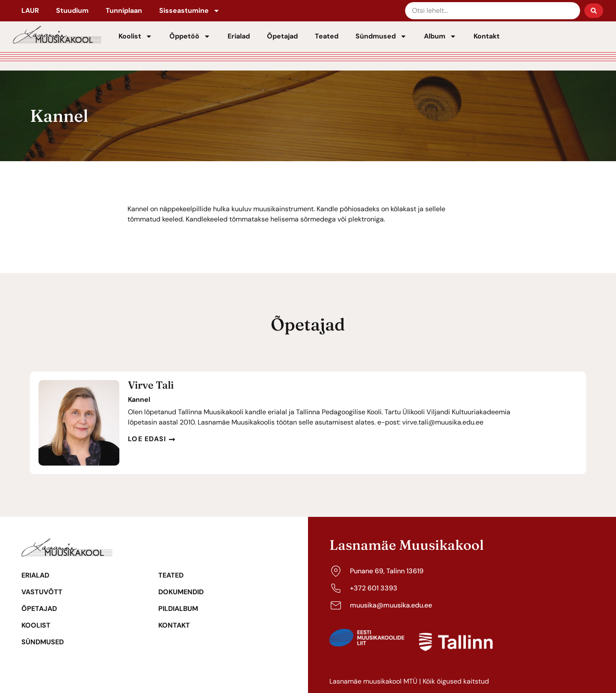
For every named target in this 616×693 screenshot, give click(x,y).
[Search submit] (594, 11)
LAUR (30, 10)
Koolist (135, 36)
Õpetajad (282, 36)
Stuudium (72, 10)
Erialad (239, 36)
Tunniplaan (124, 10)
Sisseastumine (190, 11)
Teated (327, 36)
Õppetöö (190, 36)
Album (440, 36)
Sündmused (381, 36)
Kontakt (487, 36)
